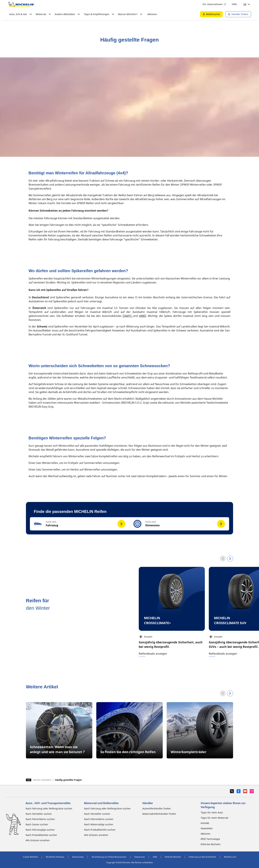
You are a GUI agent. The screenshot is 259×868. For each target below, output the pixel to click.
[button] (80, 524)
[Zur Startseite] (21, 4)
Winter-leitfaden (42, 780)
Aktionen (152, 14)
